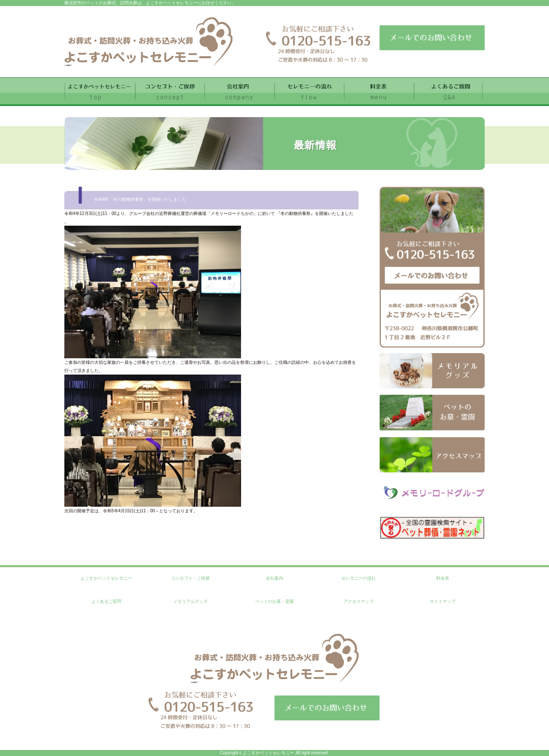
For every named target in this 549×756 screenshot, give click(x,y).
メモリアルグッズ (190, 601)
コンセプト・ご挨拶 (190, 578)
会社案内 (274, 578)
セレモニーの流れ (359, 578)
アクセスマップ (359, 601)
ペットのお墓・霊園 (274, 601)
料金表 (443, 578)
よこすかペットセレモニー (106, 578)
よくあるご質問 (106, 601)
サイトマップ (443, 601)
